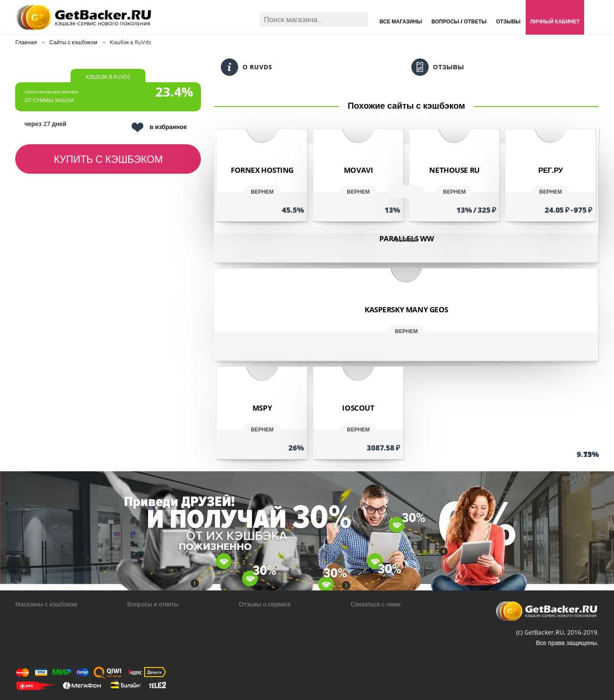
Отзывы (508, 21)
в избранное (159, 128)
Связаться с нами (376, 604)
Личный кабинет (555, 21)
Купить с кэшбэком (108, 159)
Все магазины (401, 21)
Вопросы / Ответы (459, 21)
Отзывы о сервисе (265, 604)
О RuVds (247, 67)
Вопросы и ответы (153, 604)
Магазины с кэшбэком (46, 604)
